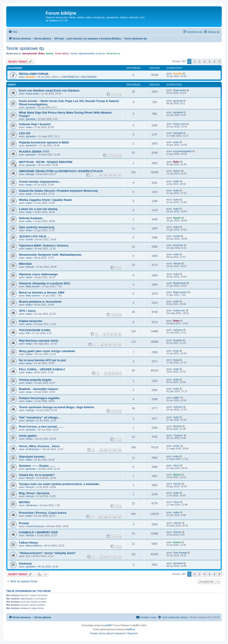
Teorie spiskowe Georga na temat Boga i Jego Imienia (56, 407)
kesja (29, 344)
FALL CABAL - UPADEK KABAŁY (42, 369)
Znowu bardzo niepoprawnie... (40, 182)
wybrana (178, 330)
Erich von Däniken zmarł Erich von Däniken (49, 91)
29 (100, 517)
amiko (29, 354)
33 (120, 517)
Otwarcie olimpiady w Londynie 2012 (45, 283)
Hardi (29, 277)
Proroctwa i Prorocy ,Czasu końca (43, 513)
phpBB (108, 625)
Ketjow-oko (179, 310)
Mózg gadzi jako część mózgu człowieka (47, 351)
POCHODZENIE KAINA (35, 330)
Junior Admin (62, 53)
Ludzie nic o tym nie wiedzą (38, 209)
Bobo (41, 53)
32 (115, 517)
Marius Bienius (34, 546)
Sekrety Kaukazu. (31, 218)
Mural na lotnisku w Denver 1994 (42, 292)
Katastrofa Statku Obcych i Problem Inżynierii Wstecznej (58, 191)
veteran (177, 523)
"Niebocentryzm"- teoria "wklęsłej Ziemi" (47, 553)
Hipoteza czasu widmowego (38, 274)
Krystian (178, 340)
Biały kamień (33, 286)
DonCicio (178, 245)
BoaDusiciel (180, 283)
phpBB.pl (131, 629)
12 (120, 345)
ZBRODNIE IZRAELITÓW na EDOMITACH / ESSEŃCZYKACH (61, 171)
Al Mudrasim (33, 449)
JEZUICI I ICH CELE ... (34, 236)
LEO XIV (25, 133)
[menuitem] (13, 32)
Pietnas (30, 535)
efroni (176, 465)
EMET (177, 398)
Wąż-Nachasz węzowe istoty (39, 341)
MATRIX (24, 502)
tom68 (29, 239)
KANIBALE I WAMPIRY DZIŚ (38, 532)
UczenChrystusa (35, 526)
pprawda (31, 107)
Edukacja (25, 563)
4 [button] (205, 61)
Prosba (24, 523)
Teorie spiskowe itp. (26, 48)
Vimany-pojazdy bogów (35, 380)
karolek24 (31, 145)
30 (105, 517)
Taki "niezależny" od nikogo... (40, 417)
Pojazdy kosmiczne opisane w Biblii (44, 142)
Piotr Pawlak (180, 553)
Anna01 (30, 77)
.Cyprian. (178, 435)
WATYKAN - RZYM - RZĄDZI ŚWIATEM (46, 162)
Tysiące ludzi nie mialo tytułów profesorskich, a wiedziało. (59, 484)
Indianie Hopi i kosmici (35, 124)
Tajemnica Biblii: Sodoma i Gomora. (44, 246)
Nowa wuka (32, 94)
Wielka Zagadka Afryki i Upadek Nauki (45, 200)
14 (105, 175)
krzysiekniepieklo (182, 151)
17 (120, 175)
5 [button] (209, 61)
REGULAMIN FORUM (34, 74)
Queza (177, 171)
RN (28, 333)
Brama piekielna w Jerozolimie (40, 302)
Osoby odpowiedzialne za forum (88, 53)
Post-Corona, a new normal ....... (41, 427)
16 (115, 175)
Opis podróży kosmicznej (37, 227)
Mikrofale (25, 264)
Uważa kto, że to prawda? (37, 475)
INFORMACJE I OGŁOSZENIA (80, 77)
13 (100, 175)
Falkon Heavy (28, 543)
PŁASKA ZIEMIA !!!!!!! (34, 152)
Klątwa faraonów (31, 321)
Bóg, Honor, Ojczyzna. (34, 493)
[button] (220, 61)
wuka (29, 127)
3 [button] (199, 61)
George (30, 174)
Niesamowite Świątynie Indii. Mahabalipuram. (51, 255)
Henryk (30, 267)
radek (176, 181)
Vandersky (32, 505)
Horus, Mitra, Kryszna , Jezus (39, 446)
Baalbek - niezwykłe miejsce (39, 389)
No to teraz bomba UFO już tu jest (42, 360)
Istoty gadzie (28, 436)
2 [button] (194, 61)
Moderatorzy (113, 53)
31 (110, 517)
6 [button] (215, 61)
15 (110, 175)
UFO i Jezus (27, 311)
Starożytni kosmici (32, 457)
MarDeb (178, 426)
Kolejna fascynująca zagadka (39, 398)
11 (115, 345)
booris (50, 53)
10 (120, 335)
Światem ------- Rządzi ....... (37, 466)
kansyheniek (30, 53)
